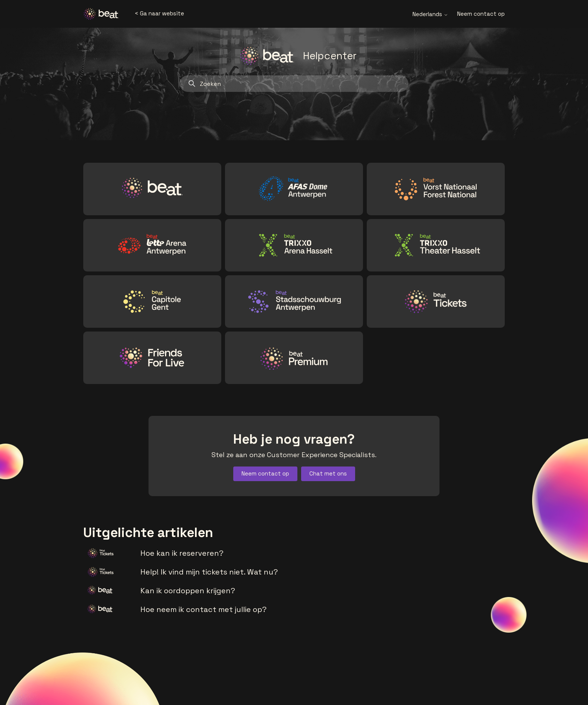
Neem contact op (481, 14)
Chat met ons (328, 473)
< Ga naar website (159, 13)
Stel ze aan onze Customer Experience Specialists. (294, 455)
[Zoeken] (294, 84)
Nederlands (430, 14)
